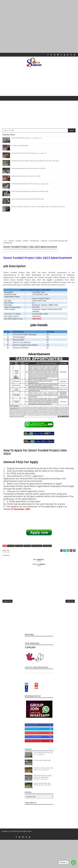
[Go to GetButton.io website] (73, 866)
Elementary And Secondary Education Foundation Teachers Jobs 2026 (35, 161)
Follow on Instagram (39, 738)
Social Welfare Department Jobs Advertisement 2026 (30, 191)
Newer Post (7, 602)
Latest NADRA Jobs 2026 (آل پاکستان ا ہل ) (27, 138)
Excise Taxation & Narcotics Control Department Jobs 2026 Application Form (38, 207)
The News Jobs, (48, 251)
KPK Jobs (26, 241)
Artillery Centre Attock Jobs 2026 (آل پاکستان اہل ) (29, 153)
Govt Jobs (18, 241)
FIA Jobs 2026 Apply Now (20, 146)
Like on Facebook (39, 726)
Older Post (70, 602)
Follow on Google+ (39, 734)
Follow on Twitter (39, 730)
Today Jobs (44, 241)
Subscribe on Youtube (39, 742)
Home (5, 241)
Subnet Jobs (17, 833)
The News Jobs (35, 241)
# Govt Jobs (19, 545)
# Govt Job (11, 545)
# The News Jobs (37, 545)
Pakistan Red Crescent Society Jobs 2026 (26, 176)
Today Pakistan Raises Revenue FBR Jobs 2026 (28, 199)
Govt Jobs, (35, 251)
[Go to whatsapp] (73, 862)
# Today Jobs (47, 545)
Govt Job (11, 241)
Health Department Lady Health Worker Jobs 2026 (29, 169)
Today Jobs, (56, 251)
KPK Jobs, (40, 251)
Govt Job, (29, 251)
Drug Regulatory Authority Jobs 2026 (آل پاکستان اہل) (30, 184)
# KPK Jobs (27, 545)
